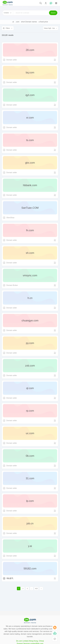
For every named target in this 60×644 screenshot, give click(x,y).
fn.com (30, 230)
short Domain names (29, 22)
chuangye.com (30, 320)
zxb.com (30, 366)
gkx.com (30, 163)
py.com (30, 343)
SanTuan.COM (30, 208)
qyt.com (30, 95)
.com (18, 22)
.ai (13, 22)
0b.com (30, 456)
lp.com (30, 501)
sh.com (30, 253)
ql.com (30, 388)
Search (53, 13)
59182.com (30, 568)
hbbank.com (30, 185)
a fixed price (43, 22)
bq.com (30, 72)
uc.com (30, 433)
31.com (30, 478)
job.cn (30, 523)
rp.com (30, 411)
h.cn (30, 298)
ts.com (30, 140)
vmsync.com (30, 275)
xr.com (30, 118)
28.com (30, 50)
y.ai (30, 546)
